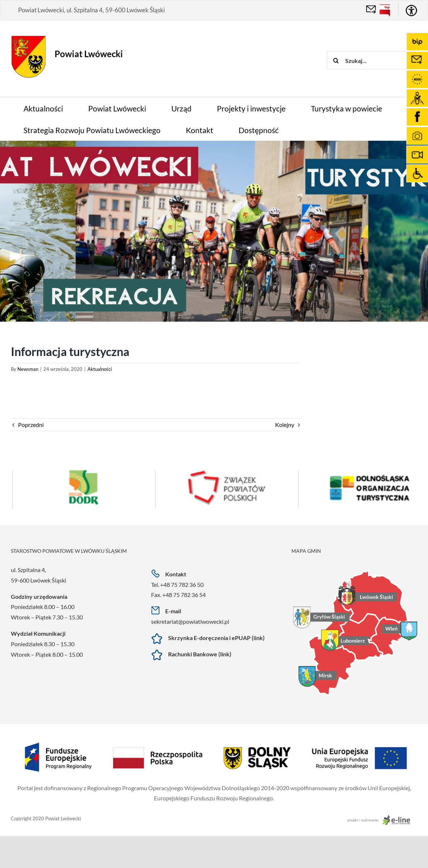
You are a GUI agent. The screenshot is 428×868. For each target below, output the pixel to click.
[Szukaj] (336, 60)
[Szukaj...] (377, 60)
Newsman (28, 369)
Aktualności (100, 369)
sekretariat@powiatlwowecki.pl (190, 621)
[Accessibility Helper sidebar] (411, 10)
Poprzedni (31, 425)
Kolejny (285, 425)
